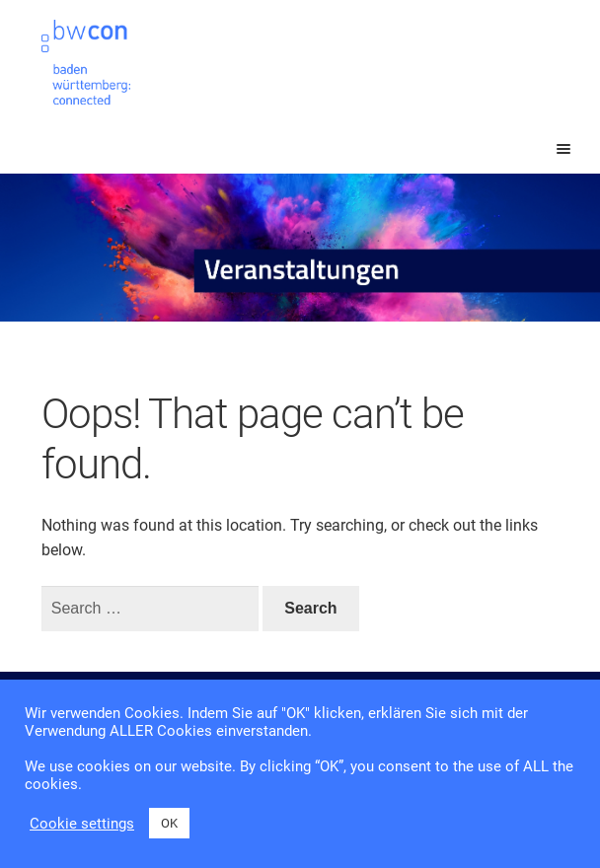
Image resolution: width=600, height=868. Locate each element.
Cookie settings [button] (82, 824)
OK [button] (169, 823)
